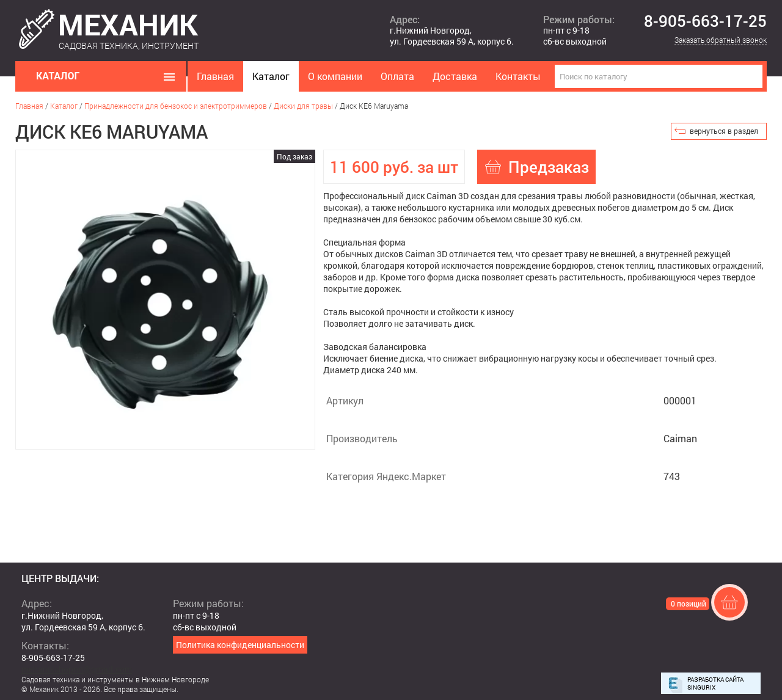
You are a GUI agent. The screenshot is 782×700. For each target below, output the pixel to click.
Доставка (455, 76)
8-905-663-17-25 (705, 21)
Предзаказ (549, 167)
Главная (215, 76)
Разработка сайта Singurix (715, 684)
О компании (335, 76)
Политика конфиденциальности (240, 645)
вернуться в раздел (724, 131)
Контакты (518, 76)
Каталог (271, 76)
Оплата (397, 76)
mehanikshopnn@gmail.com (77, 669)
